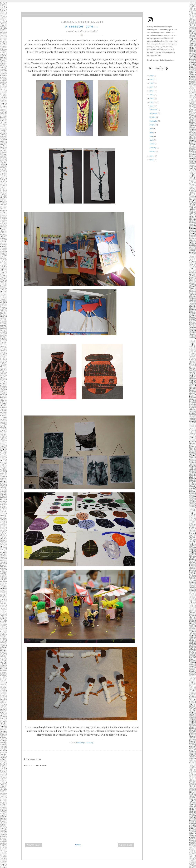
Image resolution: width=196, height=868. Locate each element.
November (154, 113)
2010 (151, 160)
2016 (151, 91)
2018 (151, 83)
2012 (151, 106)
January (153, 151)
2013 (151, 102)
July (151, 128)
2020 (151, 76)
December (153, 109)
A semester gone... (82, 27)
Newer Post (33, 845)
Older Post (126, 845)
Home (78, 845)
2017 (151, 87)
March (152, 144)
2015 (151, 95)
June (151, 132)
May (151, 136)
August (152, 125)
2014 (151, 98)
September (154, 121)
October (153, 117)
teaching (90, 743)
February (153, 147)
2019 (151, 79)
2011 (151, 156)
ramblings (81, 743)
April (152, 140)
